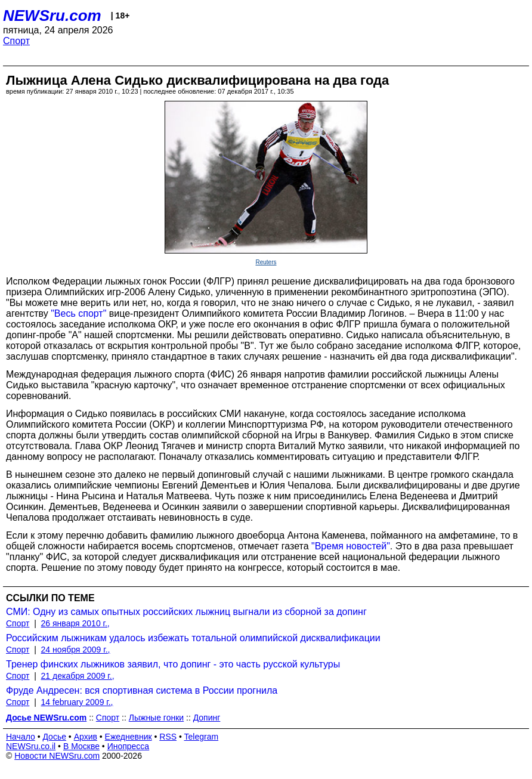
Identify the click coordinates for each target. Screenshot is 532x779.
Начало (21, 737)
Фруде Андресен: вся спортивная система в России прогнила (142, 690)
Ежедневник (129, 737)
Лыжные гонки (156, 718)
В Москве (81, 746)
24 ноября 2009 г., (76, 650)
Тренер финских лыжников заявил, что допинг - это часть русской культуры (173, 664)
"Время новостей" (351, 546)
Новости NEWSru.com (57, 756)
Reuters (266, 262)
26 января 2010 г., (75, 623)
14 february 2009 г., (77, 702)
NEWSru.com (52, 16)
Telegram (202, 737)
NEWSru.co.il (31, 746)
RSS (168, 737)
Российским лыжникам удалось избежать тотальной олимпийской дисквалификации (193, 638)
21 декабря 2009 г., (78, 676)
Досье (54, 737)
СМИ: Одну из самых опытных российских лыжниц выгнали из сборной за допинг (186, 612)
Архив (86, 737)
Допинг (207, 718)
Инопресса (129, 746)
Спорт (16, 41)
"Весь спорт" (78, 313)
